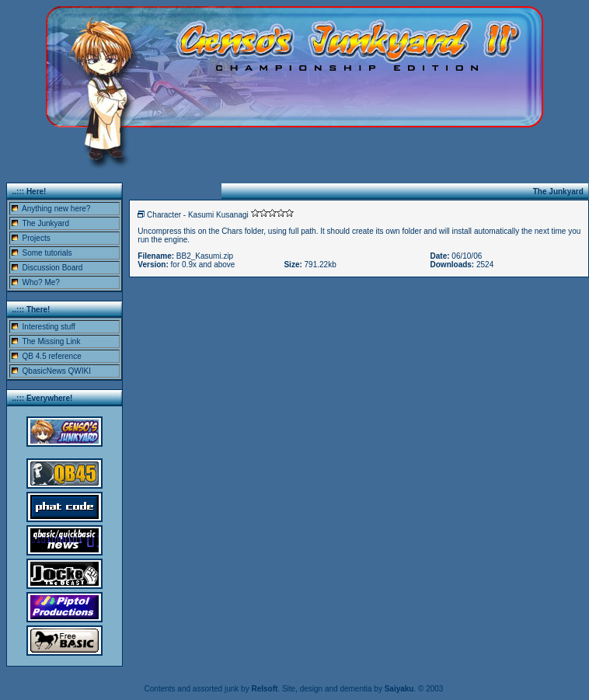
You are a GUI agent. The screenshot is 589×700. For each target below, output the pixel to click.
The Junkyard (45, 223)
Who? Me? (41, 282)
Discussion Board (53, 268)
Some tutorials (47, 253)
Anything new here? (56, 209)
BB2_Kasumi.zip (205, 256)
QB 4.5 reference (52, 356)
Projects (37, 238)
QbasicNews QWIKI (57, 371)
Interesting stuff (49, 327)
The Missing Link (51, 341)
